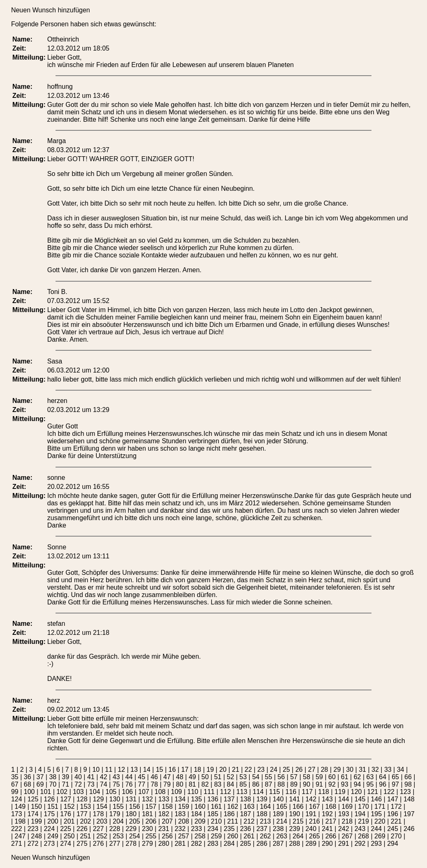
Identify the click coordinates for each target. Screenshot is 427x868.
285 (245, 844)
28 (325, 770)
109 (176, 792)
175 (49, 814)
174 (33, 814)
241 (327, 829)
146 (376, 799)
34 (401, 770)
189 (278, 814)
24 (274, 770)
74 (104, 784)
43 (116, 777)
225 (66, 829)
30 (350, 770)
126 (49, 799)
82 (205, 784)
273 (49, 844)
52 (230, 777)
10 (96, 770)
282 (196, 844)
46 (154, 777)
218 (347, 821)
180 (131, 814)
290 (327, 844)
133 (164, 799)
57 (294, 777)
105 (111, 792)
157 (151, 807)
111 (209, 792)
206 (151, 821)
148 (409, 799)
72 (78, 784)
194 (360, 814)
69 (40, 784)
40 (78, 777)
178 (99, 814)
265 (314, 836)
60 (332, 777)
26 (299, 770)
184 (196, 814)
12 (121, 770)
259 (217, 836)
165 (282, 807)
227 (99, 829)
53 (243, 777)
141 (295, 799)
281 (180, 844)
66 (408, 777)
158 (167, 807)
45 (142, 777)
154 (102, 807)
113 (242, 792)
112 (226, 792)
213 (266, 821)
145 (360, 799)
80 (180, 784)
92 (332, 784)
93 (345, 784)
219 (363, 821)
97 (395, 784)
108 (160, 792)
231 (164, 829)
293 (376, 844)
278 (131, 844)
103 (78, 792)
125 (33, 799)
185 (213, 814)
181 (147, 814)
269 (380, 836)
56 (281, 777)
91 (319, 784)
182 (164, 814)
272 (33, 844)
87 (269, 784)
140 (278, 799)
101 (45, 792)
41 (91, 777)
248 (36, 836)
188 (262, 814)
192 (327, 814)
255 (151, 836)
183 (180, 814)
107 (144, 792)
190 (295, 814)
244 (376, 829)
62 (357, 777)
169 (347, 807)
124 (17, 799)
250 (69, 836)
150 (36, 807)
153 (86, 807)
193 (344, 814)
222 (17, 829)
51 (218, 777)
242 (344, 829)
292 (360, 844)
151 (53, 807)
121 (372, 792)
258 (200, 836)
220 (380, 821)
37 (40, 777)
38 (53, 777)
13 (134, 770)
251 (86, 836)
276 (99, 844)
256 (167, 836)
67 (15, 784)
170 (363, 807)
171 (380, 807)
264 (298, 836)
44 (129, 777)
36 (28, 777)
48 (180, 777)
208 (184, 821)
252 (102, 836)
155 (118, 807)
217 (331, 821)
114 (258, 792)
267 (347, 836)
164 (266, 807)
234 (213, 829)
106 (127, 792)
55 (269, 777)
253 (118, 836)
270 (396, 836)
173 (17, 814)
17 (185, 770)
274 (66, 844)
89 (294, 784)
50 (205, 777)
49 (193, 777)
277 (115, 844)
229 (131, 829)
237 (262, 829)
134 (180, 799)
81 (193, 784)
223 (33, 829)
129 (99, 799)
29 (337, 770)
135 (196, 799)
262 (266, 836)
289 (311, 844)
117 (307, 792)
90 (306, 784)
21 (236, 770)
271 (17, 844)
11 (109, 770)
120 (356, 792)
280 (164, 844)
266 (331, 836)
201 (69, 821)
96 (383, 784)
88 (281, 784)
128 (82, 799)
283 (213, 844)
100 (29, 792)
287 (278, 844)
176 (66, 814)
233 (196, 829)
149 (20, 807)
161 (217, 807)
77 (142, 784)
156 (135, 807)
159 (184, 807)
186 (229, 814)
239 (295, 829)
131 (131, 799)
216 (314, 821)
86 (256, 784)
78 (154, 784)
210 (217, 821)
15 (160, 770)
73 (91, 784)
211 (233, 821)
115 (275, 792)
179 (115, 814)
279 (147, 844)
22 (248, 770)
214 (282, 821)
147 (393, 799)
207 (167, 821)
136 (213, 799)
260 (233, 836)
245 (393, 829)
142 (311, 799)
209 (200, 821)
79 (167, 784)
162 (233, 807)
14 (147, 770)
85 (243, 784)
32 (375, 770)
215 (298, 821)
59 (319, 777)
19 (210, 770)
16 (172, 770)
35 (15, 777)
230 (147, 829)
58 (306, 777)
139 (262, 799)
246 (409, 829)
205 (135, 821)
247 (20, 836)
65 (395, 777)
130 (115, 799)
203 (102, 821)
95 (370, 784)
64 (383, 777)
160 (200, 807)
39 (65, 777)
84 (230, 784)
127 (66, 799)
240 (311, 829)
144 (344, 799)
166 (298, 807)
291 (344, 844)
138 (245, 799)
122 (389, 792)
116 (291, 792)
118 (324, 792)
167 (314, 807)
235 (229, 829)
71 (65, 784)
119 (340, 792)
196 (393, 814)
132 (147, 799)
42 (104, 777)
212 (249, 821)
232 (180, 829)
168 (331, 807)
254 (135, 836)
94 (357, 784)
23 (261, 770)
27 (312, 770)
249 (53, 836)
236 (245, 829)
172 (396, 807)
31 (362, 770)
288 (295, 844)
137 (229, 799)
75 (116, 784)
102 (62, 792)
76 (129, 784)
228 (115, 829)
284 (229, 844)
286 (262, 844)
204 (118, 821)
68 (28, 784)
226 (82, 829)
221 (396, 821)
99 (15, 792)
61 (345, 777)
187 (245, 814)
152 (69, 807)
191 (311, 814)
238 (278, 829)
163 (249, 807)
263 (282, 836)
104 (95, 792)
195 (376, 814)
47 (167, 777)
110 (193, 792)
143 (327, 799)
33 (388, 770)
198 (20, 821)
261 (249, 836)
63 (370, 777)
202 (86, 821)
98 (408, 784)
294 (393, 844)
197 (409, 814)
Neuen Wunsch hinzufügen (51, 10)
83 (218, 784)
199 (36, 821)
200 (53, 821)
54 (256, 777)
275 (82, 844)
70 (53, 784)
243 (360, 829)
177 (82, 814)
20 (223, 770)
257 (184, 836)
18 (197, 770)
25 (286, 770)
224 (49, 829)
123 (405, 792)
